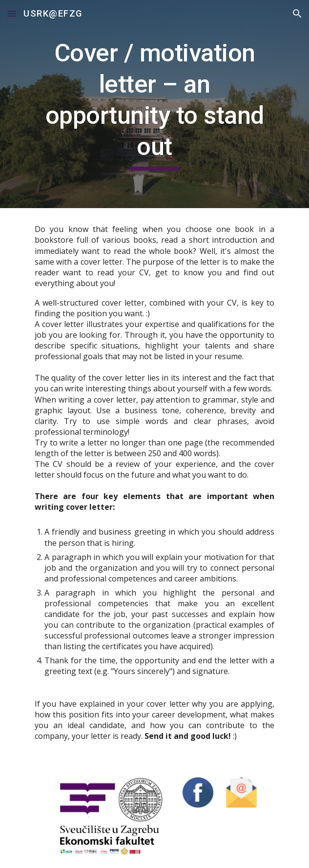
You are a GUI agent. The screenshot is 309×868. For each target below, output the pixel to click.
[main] (154, 104)
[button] (12, 13)
